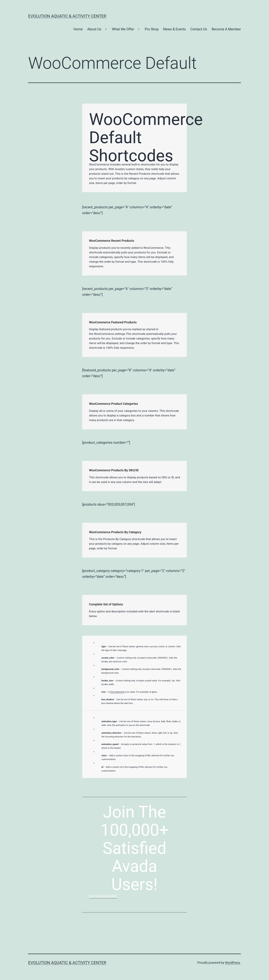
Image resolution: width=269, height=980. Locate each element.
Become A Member (226, 29)
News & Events (174, 29)
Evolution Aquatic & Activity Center (67, 16)
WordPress (233, 963)
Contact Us (199, 29)
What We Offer (123, 29)
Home (78, 29)
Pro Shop (152, 29)
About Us (94, 29)
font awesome (117, 692)
